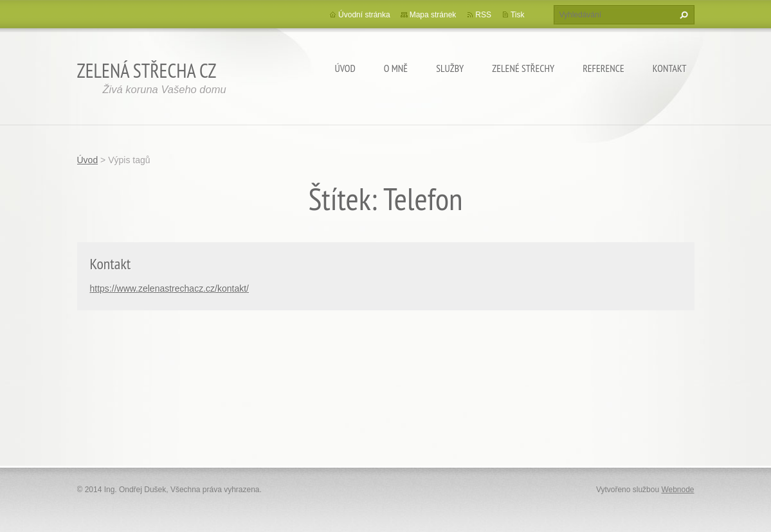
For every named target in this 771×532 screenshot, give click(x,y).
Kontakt (670, 68)
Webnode (677, 490)
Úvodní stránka (364, 15)
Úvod (345, 68)
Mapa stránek (433, 15)
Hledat (682, 15)
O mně (396, 68)
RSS (483, 15)
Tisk (518, 15)
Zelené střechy (523, 68)
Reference (603, 68)
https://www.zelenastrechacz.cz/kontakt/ (169, 288)
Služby (450, 68)
